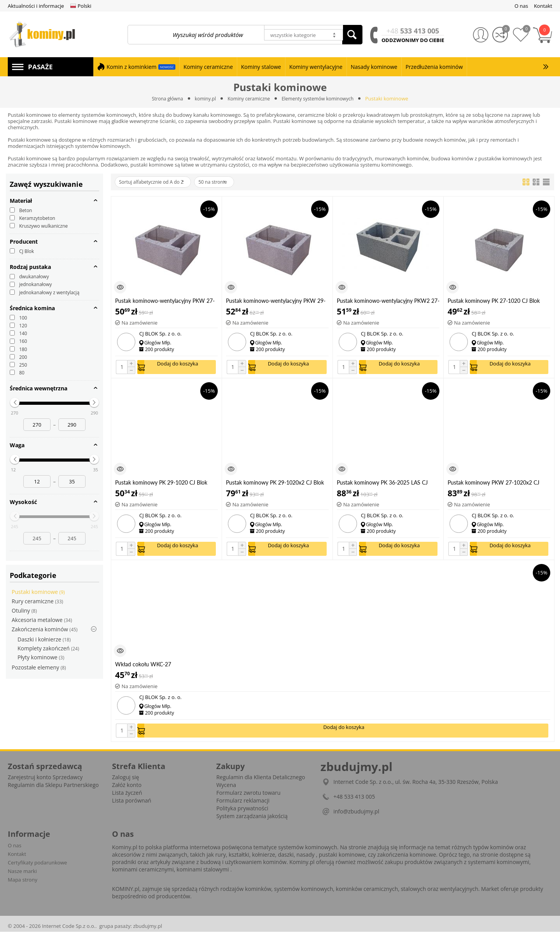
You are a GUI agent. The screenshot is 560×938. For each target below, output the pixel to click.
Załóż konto (127, 791)
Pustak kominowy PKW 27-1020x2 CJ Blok (493, 484)
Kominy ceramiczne (248, 98)
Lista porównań (132, 807)
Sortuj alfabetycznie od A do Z (157, 182)
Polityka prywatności (242, 814)
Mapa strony (23, 886)
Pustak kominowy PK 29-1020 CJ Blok (161, 484)
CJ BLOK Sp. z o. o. (160, 334)
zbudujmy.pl (147, 932)
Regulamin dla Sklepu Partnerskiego (53, 791)
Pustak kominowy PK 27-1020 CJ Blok (494, 301)
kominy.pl (202, 98)
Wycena (226, 791)
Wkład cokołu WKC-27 (143, 668)
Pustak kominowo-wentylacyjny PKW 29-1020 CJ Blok (276, 301)
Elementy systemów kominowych (322, 98)
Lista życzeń (127, 799)
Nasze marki (22, 877)
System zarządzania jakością (252, 822)
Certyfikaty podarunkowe (37, 869)
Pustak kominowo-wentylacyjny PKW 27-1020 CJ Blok (165, 301)
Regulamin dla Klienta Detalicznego (261, 783)
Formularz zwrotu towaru (248, 799)
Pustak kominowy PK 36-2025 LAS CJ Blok (382, 484)
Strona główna (162, 98)
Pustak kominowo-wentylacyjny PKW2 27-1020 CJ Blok (388, 301)
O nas (15, 852)
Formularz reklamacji (243, 807)
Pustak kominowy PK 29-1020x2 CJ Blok (275, 484)
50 (228, 182)
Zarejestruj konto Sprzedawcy (45, 783)
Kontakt (17, 860)
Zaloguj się (125, 783)
